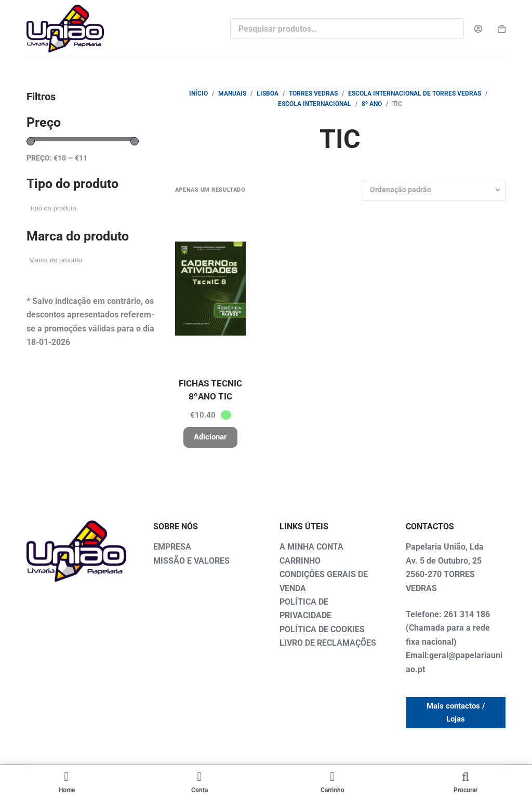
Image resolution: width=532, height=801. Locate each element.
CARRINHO (300, 561)
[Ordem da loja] (434, 190)
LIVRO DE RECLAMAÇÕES (328, 643)
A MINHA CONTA (311, 547)
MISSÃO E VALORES (191, 561)
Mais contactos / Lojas (456, 712)
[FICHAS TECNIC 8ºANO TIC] (210, 289)
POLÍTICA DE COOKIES (322, 629)
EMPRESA (172, 547)
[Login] (478, 29)
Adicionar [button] (210, 437)
